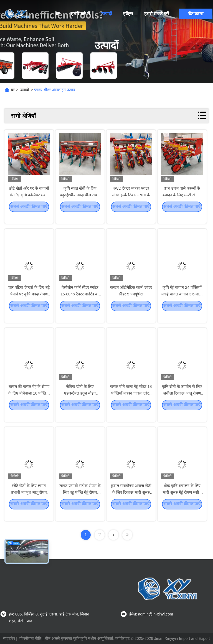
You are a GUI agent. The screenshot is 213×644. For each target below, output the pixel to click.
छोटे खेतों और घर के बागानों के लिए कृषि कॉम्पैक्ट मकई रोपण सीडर (29, 203)
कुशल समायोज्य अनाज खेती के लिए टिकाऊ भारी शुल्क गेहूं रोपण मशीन (131, 500)
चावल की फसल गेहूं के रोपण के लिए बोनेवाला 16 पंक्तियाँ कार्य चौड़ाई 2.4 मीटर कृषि (29, 401)
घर (58, 14)
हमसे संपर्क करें (157, 14)
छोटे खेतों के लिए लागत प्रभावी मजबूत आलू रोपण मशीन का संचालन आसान (29, 500)
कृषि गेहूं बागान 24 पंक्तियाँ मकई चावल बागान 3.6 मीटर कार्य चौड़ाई (182, 302)
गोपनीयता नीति (31, 638)
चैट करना (196, 14)
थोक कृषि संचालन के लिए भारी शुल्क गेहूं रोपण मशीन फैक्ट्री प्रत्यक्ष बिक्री (182, 500)
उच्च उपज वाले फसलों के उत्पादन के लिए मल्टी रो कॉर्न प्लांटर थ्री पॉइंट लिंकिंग (182, 203)
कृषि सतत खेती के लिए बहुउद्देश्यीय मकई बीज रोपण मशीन (80, 203)
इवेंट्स (128, 14)
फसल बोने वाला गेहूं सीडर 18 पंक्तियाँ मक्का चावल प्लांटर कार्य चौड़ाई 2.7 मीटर (131, 401)
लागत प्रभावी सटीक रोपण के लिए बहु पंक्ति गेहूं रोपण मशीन (80, 500)
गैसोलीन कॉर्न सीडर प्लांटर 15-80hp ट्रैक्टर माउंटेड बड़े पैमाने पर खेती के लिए (80, 302)
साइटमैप (9, 638)
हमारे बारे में (81, 14)
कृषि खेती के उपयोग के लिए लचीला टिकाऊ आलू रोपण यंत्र (182, 401)
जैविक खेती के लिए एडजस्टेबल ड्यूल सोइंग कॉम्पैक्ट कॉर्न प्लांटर (80, 401)
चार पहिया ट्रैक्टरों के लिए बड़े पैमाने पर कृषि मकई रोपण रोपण (29, 302)
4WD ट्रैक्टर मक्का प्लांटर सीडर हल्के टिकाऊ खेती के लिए (131, 203)
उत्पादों (107, 14)
